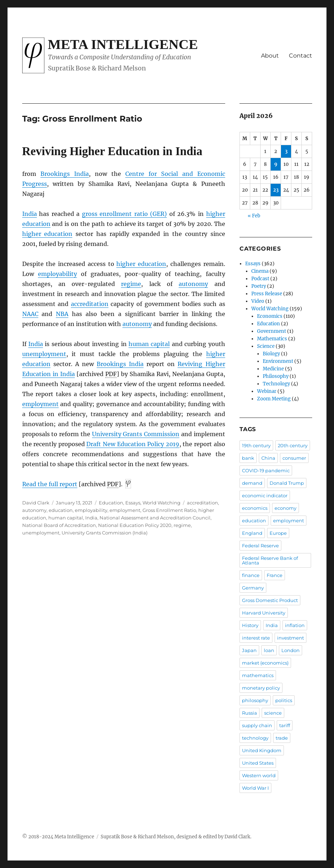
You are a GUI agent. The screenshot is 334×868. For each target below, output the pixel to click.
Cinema (260, 271)
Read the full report (50, 484)
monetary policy (261, 688)
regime (131, 284)
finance (251, 575)
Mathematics (272, 339)
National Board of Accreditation (59, 525)
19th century (256, 445)
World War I (255, 788)
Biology (271, 354)
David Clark (36, 503)
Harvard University (264, 613)
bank (248, 458)
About (270, 56)
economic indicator (265, 495)
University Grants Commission (136, 434)
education (61, 510)
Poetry (259, 286)
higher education (47, 234)
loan (269, 650)
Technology (276, 384)
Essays (133, 503)
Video (258, 301)
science (273, 713)
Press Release (267, 294)
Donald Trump (287, 483)
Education (111, 503)
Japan (249, 650)
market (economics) (265, 663)
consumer (294, 458)
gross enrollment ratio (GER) (125, 214)
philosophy (255, 700)
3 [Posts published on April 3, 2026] (286, 151)
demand (252, 483)
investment (291, 638)
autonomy (193, 284)
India (30, 214)
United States (258, 763)
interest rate (256, 638)
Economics (270, 316)
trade (282, 738)
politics (284, 700)
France (275, 575)
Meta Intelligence (123, 44)
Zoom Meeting (274, 399)
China (268, 458)
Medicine (273, 369)
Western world (259, 775)
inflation (295, 625)
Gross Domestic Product (270, 600)
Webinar (267, 391)
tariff (285, 725)
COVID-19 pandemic (266, 470)
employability (57, 274)
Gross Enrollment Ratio (169, 510)
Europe (278, 533)
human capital (149, 344)
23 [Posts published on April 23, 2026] (276, 190)
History (250, 625)
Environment (278, 361)
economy (285, 508)
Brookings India (65, 174)
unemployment (44, 354)
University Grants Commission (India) (105, 533)
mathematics (258, 675)
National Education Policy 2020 (135, 525)
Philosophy (276, 376)
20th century (293, 445)
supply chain (257, 725)
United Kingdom (262, 750)
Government (272, 331)
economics (255, 508)
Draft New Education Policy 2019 (133, 444)
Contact (301, 56)
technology (255, 738)
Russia (250, 713)
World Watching (161, 503)
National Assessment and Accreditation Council (155, 518)
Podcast (260, 279)
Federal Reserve (260, 546)
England (252, 533)
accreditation (90, 304)
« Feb (254, 216)
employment (40, 404)
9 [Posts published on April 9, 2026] (276, 164)
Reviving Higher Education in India (112, 151)
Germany (253, 588)
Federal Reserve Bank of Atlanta (270, 560)
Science (266, 346)
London (291, 650)
